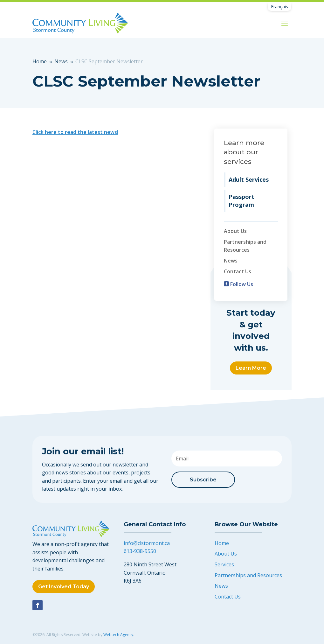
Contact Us (238, 271)
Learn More (251, 368)
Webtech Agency (118, 635)
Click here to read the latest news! (75, 132)
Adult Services (249, 179)
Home (222, 543)
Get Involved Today (64, 587)
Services (224, 564)
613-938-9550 (140, 551)
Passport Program (241, 201)
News (231, 261)
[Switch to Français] (279, 7)
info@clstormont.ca (147, 543)
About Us (235, 231)
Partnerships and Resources (248, 575)
